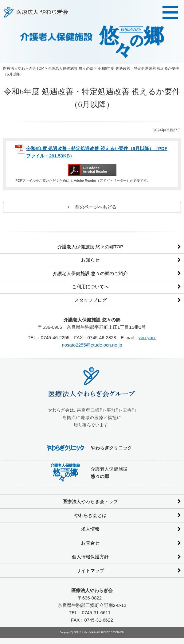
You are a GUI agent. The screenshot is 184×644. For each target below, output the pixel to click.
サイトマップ (90, 570)
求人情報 (90, 529)
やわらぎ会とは (90, 515)
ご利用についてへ (90, 287)
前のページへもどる (92, 207)
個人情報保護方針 (90, 557)
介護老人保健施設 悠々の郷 (70, 68)
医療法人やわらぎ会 (36, 12)
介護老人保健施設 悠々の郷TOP (90, 247)
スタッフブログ (90, 300)
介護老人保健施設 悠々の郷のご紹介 (90, 273)
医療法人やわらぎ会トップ (90, 501)
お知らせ (90, 260)
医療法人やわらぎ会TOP (23, 68)
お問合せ (90, 543)
